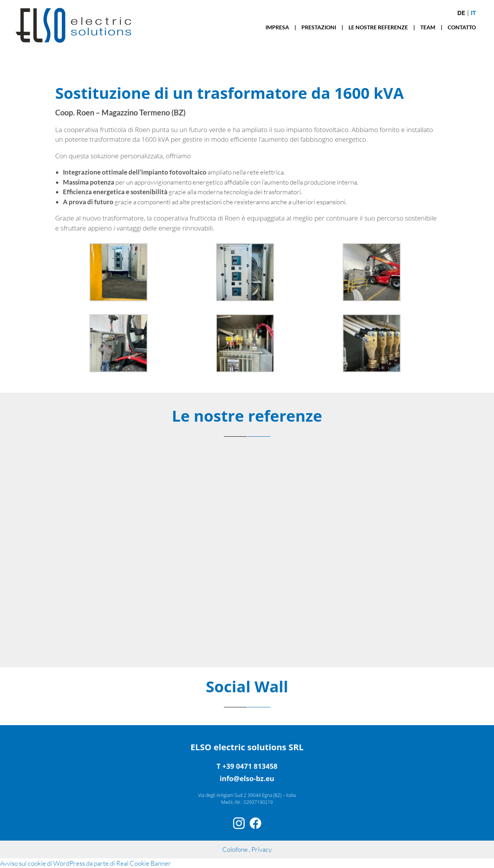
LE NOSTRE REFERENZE (378, 27)
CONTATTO (462, 27)
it (473, 13)
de (461, 13)
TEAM (428, 27)
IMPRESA (277, 27)
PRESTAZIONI (319, 27)
